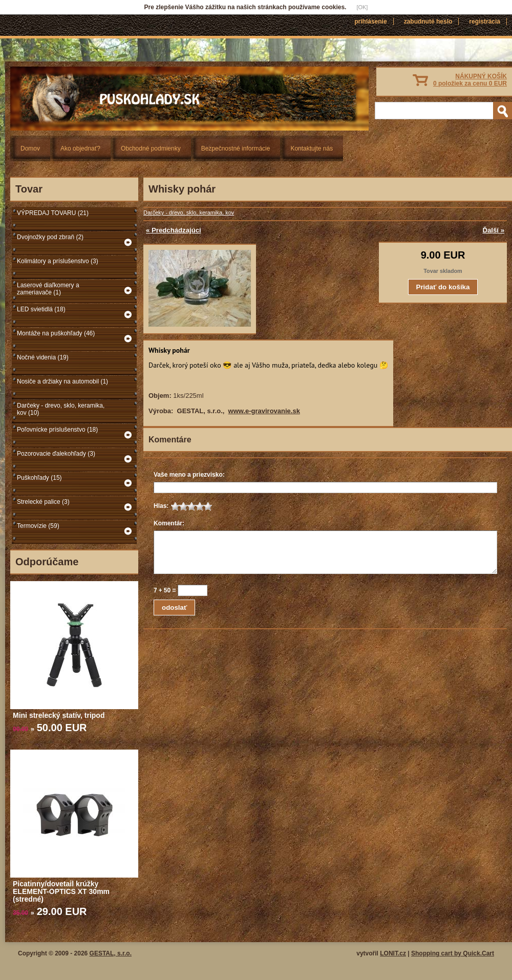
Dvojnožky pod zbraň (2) (50, 237)
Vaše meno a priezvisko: (189, 475)
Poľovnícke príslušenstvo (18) (57, 430)
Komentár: (169, 523)
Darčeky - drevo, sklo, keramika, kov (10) (61, 409)
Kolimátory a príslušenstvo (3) (58, 261)
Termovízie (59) (38, 526)
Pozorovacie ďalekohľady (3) (56, 454)
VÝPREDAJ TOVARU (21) (53, 213)
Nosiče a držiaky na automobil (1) (62, 381)
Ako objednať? (80, 148)
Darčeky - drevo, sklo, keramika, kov (189, 212)
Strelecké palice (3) (43, 502)
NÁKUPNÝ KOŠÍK (470, 80)
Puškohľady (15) (39, 478)
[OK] (362, 7)
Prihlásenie (370, 22)
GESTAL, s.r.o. (111, 953)
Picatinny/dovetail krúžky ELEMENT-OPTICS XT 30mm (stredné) (61, 891)
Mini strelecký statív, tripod (59, 715)
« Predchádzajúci (174, 230)
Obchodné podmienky (151, 148)
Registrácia (485, 22)
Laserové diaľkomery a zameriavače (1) (48, 289)
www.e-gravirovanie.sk (264, 411)
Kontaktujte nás (312, 148)
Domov (30, 148)
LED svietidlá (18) (41, 309)
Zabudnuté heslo (428, 22)
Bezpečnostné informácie (236, 148)
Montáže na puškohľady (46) (56, 333)
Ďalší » (493, 230)
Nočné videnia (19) (43, 357)
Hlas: (161, 506)
